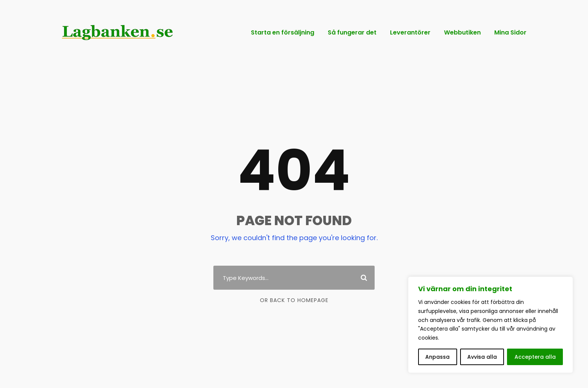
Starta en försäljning (283, 32)
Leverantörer (410, 32)
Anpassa (437, 357)
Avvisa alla (482, 357)
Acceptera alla (535, 357)
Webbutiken (462, 32)
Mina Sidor (510, 32)
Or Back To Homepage (294, 300)
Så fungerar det (352, 32)
